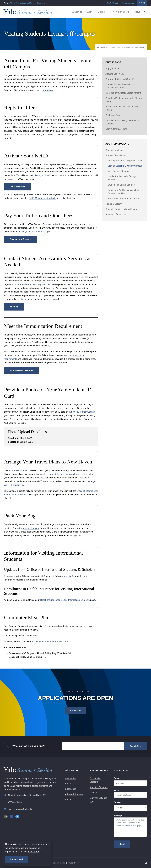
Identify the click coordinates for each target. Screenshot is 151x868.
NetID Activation (18, 187)
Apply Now (75, 710)
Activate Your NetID (115, 74)
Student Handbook (116, 150)
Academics (77, 12)
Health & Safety (114, 204)
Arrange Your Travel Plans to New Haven (122, 108)
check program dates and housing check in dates (63, 474)
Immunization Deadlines (21, 370)
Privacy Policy (73, 863)
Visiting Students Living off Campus (125, 166)
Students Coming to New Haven (122, 209)
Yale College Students (119, 171)
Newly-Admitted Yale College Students (122, 178)
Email (117, 790)
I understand (17, 859)
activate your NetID (42, 175)
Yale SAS (14, 307)
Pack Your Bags (113, 115)
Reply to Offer (112, 69)
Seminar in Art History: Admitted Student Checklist (123, 192)
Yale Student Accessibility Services (33, 284)
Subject (118, 802)
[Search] (93, 746)
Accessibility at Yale (57, 863)
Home (99, 47)
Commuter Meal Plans (116, 129)
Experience (103, 12)
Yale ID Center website (84, 412)
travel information (21, 470)
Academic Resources (116, 214)
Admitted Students (121, 12)
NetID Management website (42, 198)
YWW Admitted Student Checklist (124, 199)
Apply (90, 12)
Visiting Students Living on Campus (125, 161)
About (137, 12)
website (68, 576)
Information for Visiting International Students (123, 122)
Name (117, 778)
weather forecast (31, 528)
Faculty (93, 793)
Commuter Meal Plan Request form (51, 642)
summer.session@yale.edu (20, 809)
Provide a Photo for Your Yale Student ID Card (124, 100)
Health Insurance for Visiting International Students (65, 600)
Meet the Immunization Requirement (123, 93)
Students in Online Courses (121, 185)
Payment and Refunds (33, 232)
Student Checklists (116, 156)
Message (118, 816)
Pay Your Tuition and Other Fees (121, 79)
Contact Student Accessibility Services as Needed (120, 86)
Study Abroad (112, 3)
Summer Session (128, 3)
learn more (33, 852)
